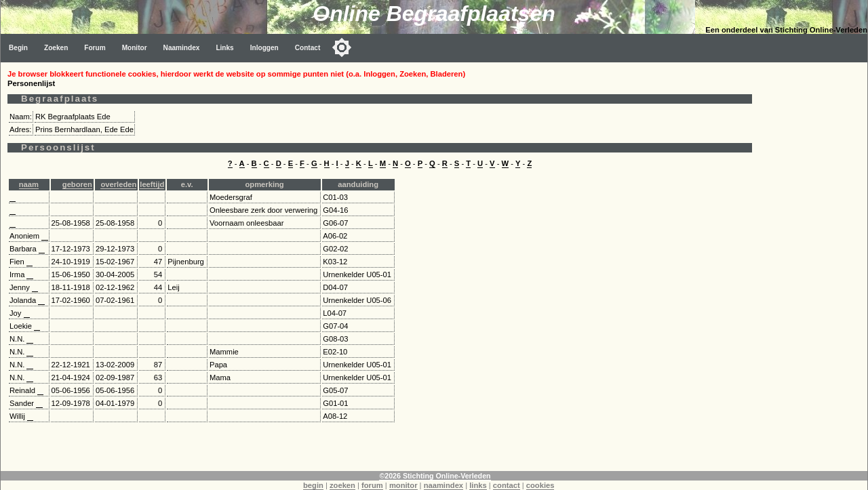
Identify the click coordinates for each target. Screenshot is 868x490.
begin (313, 485)
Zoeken (56, 48)
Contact (308, 48)
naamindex (443, 485)
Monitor (135, 48)
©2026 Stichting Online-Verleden (435, 476)
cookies (540, 485)
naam (29, 184)
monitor (403, 485)
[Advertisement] (813, 266)
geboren (77, 184)
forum (372, 485)
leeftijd (152, 184)
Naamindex (182, 48)
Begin (18, 48)
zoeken (342, 485)
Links (224, 48)
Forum (95, 48)
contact (507, 485)
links (478, 485)
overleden (118, 184)
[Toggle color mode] (342, 47)
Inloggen (264, 48)
